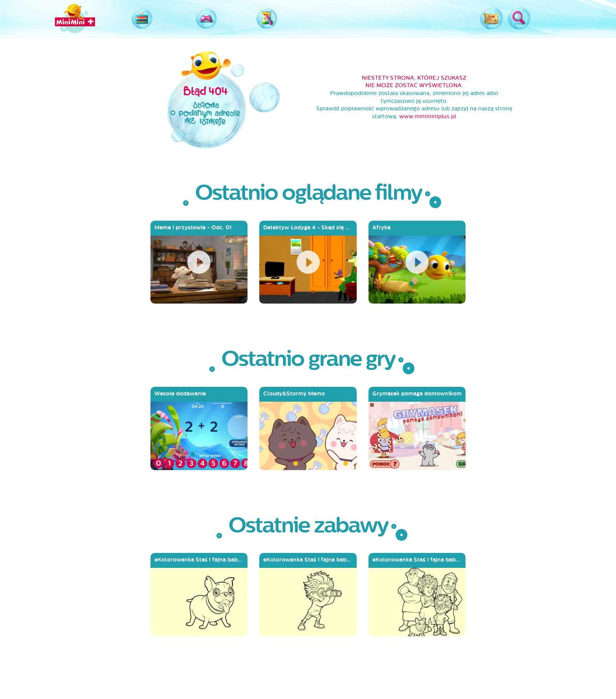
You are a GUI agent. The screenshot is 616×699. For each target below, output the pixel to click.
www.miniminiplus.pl (428, 116)
